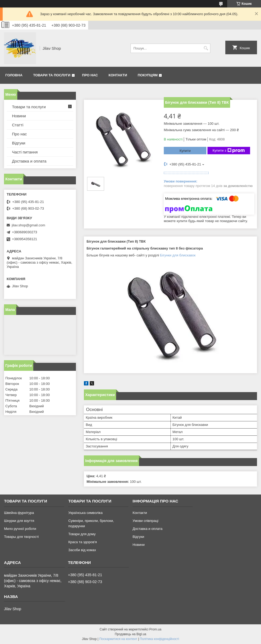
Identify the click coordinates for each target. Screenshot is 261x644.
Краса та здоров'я (82, 542)
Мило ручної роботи (20, 529)
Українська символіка (85, 513)
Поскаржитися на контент (118, 639)
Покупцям (148, 75)
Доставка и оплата (29, 161)
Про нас (90, 75)
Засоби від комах (82, 550)
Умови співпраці (146, 521)
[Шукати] (206, 48)
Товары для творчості (21, 537)
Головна (14, 75)
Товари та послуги (52, 75)
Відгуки (19, 143)
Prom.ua (155, 629)
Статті (18, 125)
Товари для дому (82, 534)
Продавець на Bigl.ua (130, 634)
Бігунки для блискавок (178, 255)
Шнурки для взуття (19, 521)
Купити (185, 151)
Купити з (229, 151)
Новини (19, 116)
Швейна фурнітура (19, 513)
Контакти (118, 75)
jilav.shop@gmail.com (28, 225)
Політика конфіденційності (160, 639)
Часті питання (25, 152)
